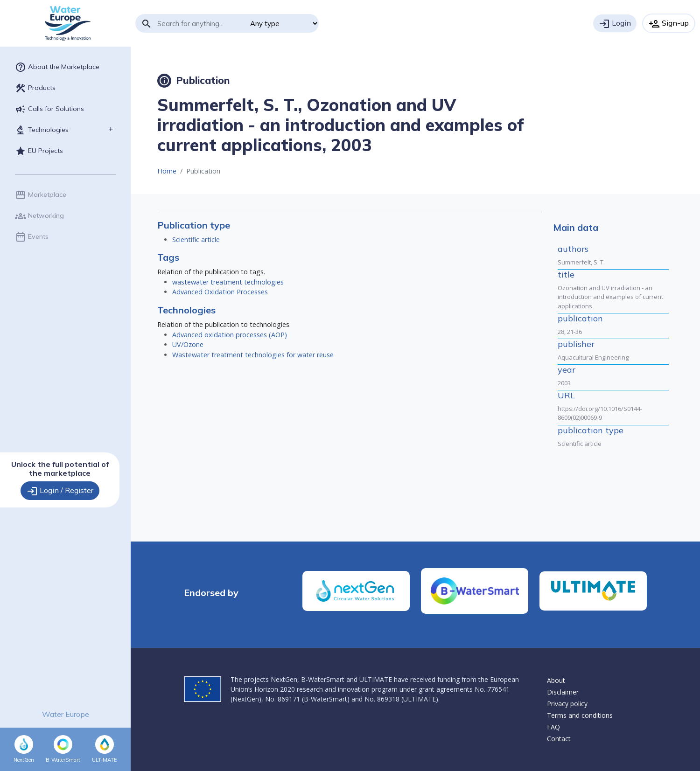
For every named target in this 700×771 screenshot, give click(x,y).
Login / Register (60, 491)
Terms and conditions (580, 715)
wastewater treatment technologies (228, 282)
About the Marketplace (57, 67)
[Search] (200, 23)
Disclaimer (563, 692)
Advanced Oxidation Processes (220, 292)
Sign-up (669, 24)
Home (167, 171)
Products (35, 88)
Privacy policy (567, 704)
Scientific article (196, 240)
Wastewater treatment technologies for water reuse (253, 355)
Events (32, 237)
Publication (193, 80)
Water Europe (66, 714)
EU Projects (39, 151)
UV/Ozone (188, 344)
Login (615, 24)
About (556, 680)
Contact (559, 739)
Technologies (42, 130)
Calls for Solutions (49, 109)
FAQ (553, 727)
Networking (39, 216)
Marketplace (41, 195)
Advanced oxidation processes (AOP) (230, 335)
